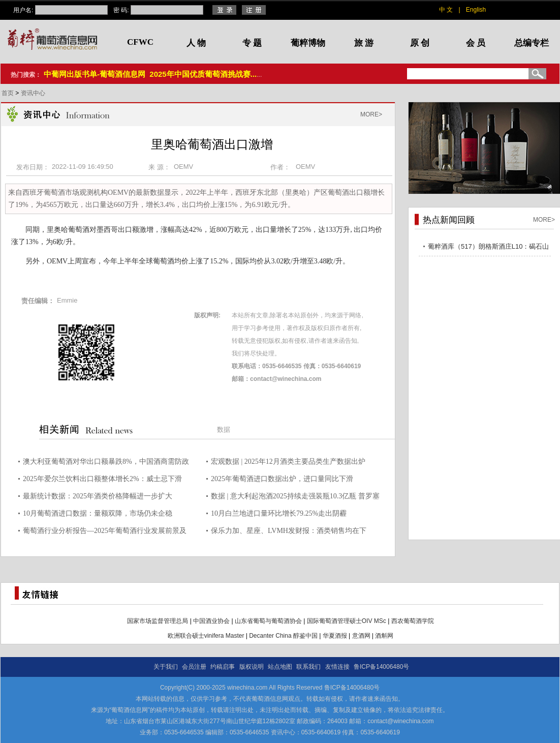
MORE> (371, 114)
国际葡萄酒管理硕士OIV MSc (347, 621)
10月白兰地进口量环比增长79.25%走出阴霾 (279, 513)
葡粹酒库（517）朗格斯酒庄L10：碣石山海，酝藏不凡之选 (488, 248)
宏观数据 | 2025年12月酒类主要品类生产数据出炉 (288, 462)
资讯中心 (33, 93)
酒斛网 (384, 636)
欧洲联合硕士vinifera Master (206, 636)
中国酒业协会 (211, 621)
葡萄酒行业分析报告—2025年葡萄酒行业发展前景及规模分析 (105, 532)
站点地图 (280, 667)
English (476, 10)
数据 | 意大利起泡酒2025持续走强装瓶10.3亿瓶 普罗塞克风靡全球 (295, 498)
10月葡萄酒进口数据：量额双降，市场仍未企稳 (98, 513)
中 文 (446, 10)
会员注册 (194, 667)
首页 (8, 93)
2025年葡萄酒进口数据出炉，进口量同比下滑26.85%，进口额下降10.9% (282, 480)
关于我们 (166, 667)
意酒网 (361, 636)
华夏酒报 (335, 636)
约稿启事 (223, 667)
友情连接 (337, 667)
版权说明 (252, 667)
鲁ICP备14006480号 (381, 667)
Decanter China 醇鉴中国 (283, 636)
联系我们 (308, 667)
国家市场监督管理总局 (158, 621)
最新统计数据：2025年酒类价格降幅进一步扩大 (98, 496)
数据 (224, 429)
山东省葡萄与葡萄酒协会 (268, 621)
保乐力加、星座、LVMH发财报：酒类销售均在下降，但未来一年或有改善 (289, 532)
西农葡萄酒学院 (413, 621)
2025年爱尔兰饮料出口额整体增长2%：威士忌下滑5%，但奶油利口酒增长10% (102, 480)
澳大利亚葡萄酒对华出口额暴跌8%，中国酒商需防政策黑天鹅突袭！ (106, 463)
